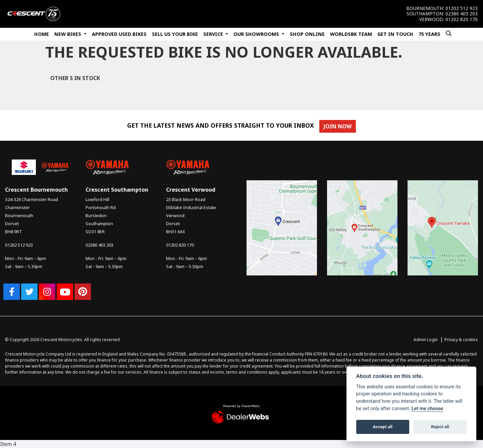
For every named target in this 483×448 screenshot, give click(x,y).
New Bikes (68, 34)
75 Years (430, 34)
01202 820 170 (462, 19)
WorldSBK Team (351, 34)
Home (42, 34)
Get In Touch (395, 34)
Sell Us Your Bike (175, 34)
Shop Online (307, 34)
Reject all (440, 427)
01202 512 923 (462, 8)
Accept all (383, 427)
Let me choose (427, 409)
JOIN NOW (340, 126)
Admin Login (426, 340)
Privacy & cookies (461, 340)
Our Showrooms (257, 34)
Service (214, 34)
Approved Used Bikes (119, 34)
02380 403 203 (462, 14)
